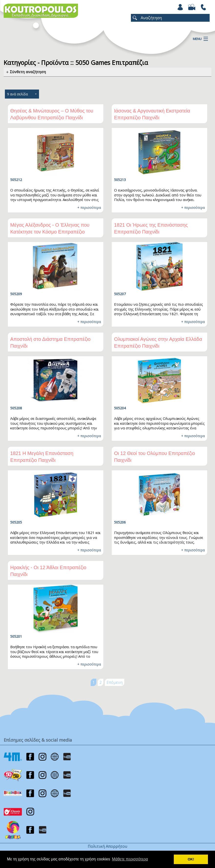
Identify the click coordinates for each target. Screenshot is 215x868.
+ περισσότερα (89, 207)
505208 (16, 408)
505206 (120, 522)
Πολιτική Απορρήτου (107, 846)
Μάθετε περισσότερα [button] (130, 859)
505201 (16, 636)
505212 (16, 180)
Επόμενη (115, 682)
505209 (16, 294)
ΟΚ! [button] (191, 859)
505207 (120, 294)
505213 (120, 180)
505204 (120, 408)
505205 (16, 522)
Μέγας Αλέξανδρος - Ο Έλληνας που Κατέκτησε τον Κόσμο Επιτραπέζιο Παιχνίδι (50, 232)
